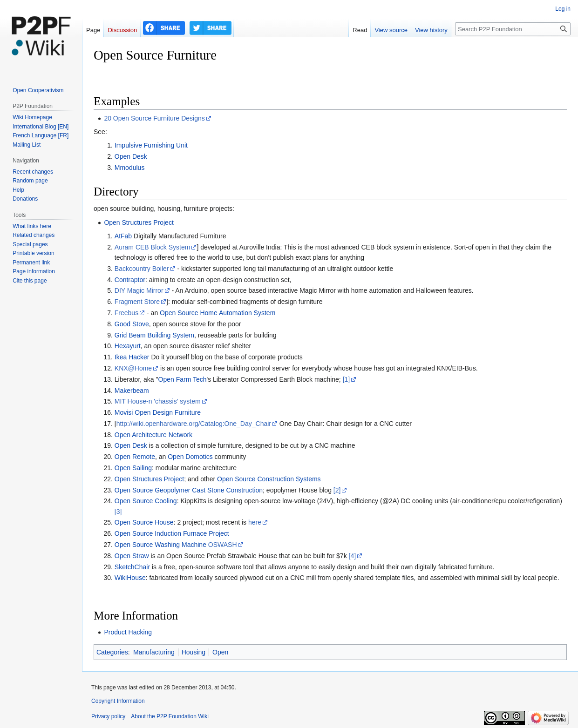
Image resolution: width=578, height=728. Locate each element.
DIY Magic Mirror (139, 290)
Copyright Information (118, 701)
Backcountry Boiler (142, 269)
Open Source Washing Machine (160, 545)
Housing (194, 652)
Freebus (126, 313)
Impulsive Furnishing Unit (151, 145)
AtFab (123, 236)
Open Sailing (133, 468)
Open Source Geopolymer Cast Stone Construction (189, 490)
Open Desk (131, 156)
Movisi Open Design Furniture (158, 412)
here (255, 522)
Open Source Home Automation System (218, 313)
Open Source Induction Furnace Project (172, 533)
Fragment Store (137, 302)
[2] (337, 490)
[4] (353, 556)
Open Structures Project (139, 222)
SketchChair (132, 567)
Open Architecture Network (153, 435)
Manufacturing (154, 652)
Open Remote (135, 457)
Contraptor (130, 280)
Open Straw (132, 556)
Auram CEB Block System (153, 247)
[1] (347, 379)
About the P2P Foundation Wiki (170, 716)
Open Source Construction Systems (269, 479)
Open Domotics (190, 457)
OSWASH (223, 545)
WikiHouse (130, 578)
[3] (118, 512)
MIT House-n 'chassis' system (158, 401)
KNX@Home (133, 368)
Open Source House (144, 522)
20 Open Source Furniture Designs (154, 118)
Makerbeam (132, 391)
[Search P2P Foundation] (513, 29)
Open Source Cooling (146, 501)
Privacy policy (108, 716)
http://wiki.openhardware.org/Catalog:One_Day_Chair (194, 424)
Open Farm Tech (183, 379)
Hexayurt (128, 346)
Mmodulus (130, 168)
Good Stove (132, 324)
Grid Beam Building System (154, 335)
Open (220, 652)
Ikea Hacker (132, 357)
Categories (112, 652)
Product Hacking (128, 632)
